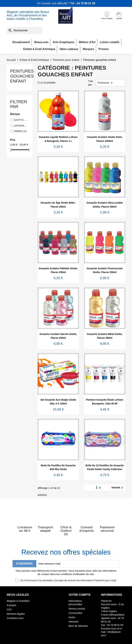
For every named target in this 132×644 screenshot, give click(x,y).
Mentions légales (16, 614)
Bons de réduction (78, 626)
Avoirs (72, 617)
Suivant (118, 488)
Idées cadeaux (69, 49)
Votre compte (80, 595)
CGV (9, 610)
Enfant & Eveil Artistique (39, 49)
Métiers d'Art (87, 42)
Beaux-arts (41, 42)
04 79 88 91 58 (86, 3)
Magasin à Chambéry (18, 601)
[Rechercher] (25, 31)
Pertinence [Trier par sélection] (106, 83)
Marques (89, 49)
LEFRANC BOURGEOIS (21, 126)
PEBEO (20, 131)
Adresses (74, 622)
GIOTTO (21, 120)
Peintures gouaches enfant (22, 76)
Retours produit (77, 609)
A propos (11, 605)
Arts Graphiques (64, 42)
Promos (104, 49)
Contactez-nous (15, 618)
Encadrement (21, 42)
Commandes (75, 613)
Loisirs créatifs (110, 42)
